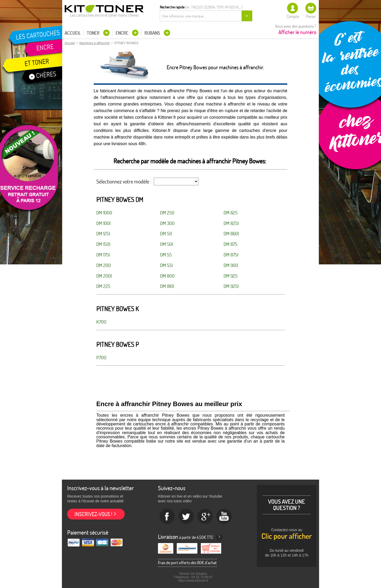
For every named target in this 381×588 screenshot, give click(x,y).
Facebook (167, 517)
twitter (186, 517)
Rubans (153, 33)
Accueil (73, 33)
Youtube (224, 517)
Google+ (205, 517)
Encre (123, 33)
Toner (94, 33)
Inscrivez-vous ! (93, 514)
